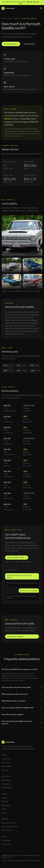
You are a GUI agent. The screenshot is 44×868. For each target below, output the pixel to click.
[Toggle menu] (41, 8)
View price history (29, 44)
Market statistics (7, 766)
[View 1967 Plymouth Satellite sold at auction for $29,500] (32, 281)
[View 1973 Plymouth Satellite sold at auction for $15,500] (12, 265)
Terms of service (7, 844)
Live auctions (6, 763)
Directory (4, 798)
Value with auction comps (10, 827)
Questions (5, 801)
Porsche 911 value (7, 830)
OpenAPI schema (7, 788)
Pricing (4, 809)
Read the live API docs (29, 3)
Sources (4, 813)
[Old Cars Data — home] (8, 8)
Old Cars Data (6, 18)
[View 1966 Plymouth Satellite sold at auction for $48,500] (22, 236)
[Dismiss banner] (42, 3)
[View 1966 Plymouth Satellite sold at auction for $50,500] (32, 265)
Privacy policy (6, 840)
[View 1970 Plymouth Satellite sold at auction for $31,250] (12, 281)
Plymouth (17, 18)
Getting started (6, 780)
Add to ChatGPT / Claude (17, 558)
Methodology (6, 805)
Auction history (6, 759)
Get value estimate (11, 44)
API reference (6, 784)
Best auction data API (8, 823)
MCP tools (5, 770)
